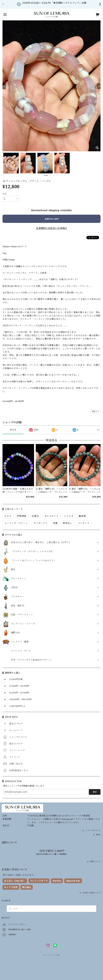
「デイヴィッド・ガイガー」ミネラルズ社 (32, 552)
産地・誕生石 (18, 606)
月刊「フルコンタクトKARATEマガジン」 (32, 660)
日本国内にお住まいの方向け (52, 228)
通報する (96, 411)
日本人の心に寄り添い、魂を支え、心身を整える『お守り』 (41, 542)
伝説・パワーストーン (22, 615)
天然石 (14, 588)
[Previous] (4, 86)
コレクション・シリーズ (23, 624)
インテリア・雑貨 (20, 642)
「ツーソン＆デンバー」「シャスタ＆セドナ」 (33, 561)
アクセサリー (18, 597)
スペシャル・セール (21, 651)
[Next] (99, 86)
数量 (5, 194)
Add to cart (51, 219)
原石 (13, 570)
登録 (95, 792)
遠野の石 (15, 633)
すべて (13, 430)
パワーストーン (19, 579)
